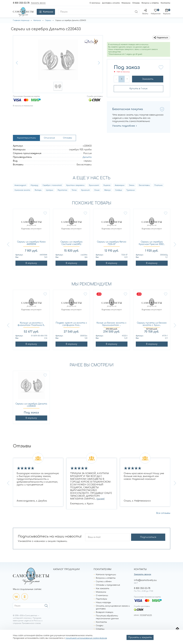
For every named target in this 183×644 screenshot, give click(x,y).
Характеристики (28, 144)
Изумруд (34, 192)
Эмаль (132, 192)
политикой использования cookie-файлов (86, 638)
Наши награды (103, 609)
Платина (158, 192)
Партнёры (101, 606)
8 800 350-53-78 (21, 3)
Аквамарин (120, 192)
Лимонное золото (22, 197)
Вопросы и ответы (150, 3)
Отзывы (136, 3)
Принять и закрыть (140, 637)
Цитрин (50, 197)
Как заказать (103, 595)
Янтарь (38, 197)
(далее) (101, 505)
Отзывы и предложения (108, 592)
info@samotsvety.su (145, 587)
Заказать (148, 85)
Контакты (165, 3)
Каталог (37, 26)
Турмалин (131, 197)
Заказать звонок (143, 581)
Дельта (87, 164)
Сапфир (118, 197)
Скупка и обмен (104, 588)
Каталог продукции (106, 581)
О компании (95, 3)
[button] (17, 69)
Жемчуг (107, 197)
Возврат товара (104, 619)
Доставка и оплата (111, 3)
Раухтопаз (62, 197)
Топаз (74, 197)
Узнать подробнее (125, 132)
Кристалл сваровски (75, 192)
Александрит (20, 192)
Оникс (97, 197)
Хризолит (85, 197)
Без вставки (144, 192)
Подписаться (155, 544)
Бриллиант (94, 192)
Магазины (126, 3)
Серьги (48, 26)
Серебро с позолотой (52, 192)
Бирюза (107, 192)
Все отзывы (163, 520)
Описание (53, 144)
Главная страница (21, 26)
